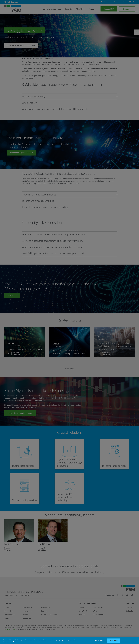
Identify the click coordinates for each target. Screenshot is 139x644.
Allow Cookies (114, 641)
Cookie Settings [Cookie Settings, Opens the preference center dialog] (99, 641)
